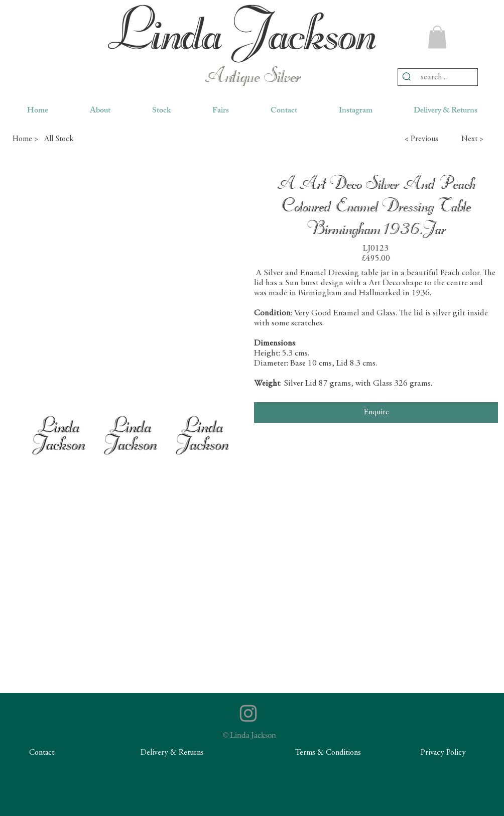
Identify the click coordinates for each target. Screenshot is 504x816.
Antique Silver (252, 77)
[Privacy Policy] (443, 753)
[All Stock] (80, 139)
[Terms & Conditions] (328, 753)
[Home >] (25, 139)
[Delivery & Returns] (172, 753)
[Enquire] (376, 412)
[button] (437, 37)
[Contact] (42, 753)
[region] (242, 33)
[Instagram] (248, 713)
